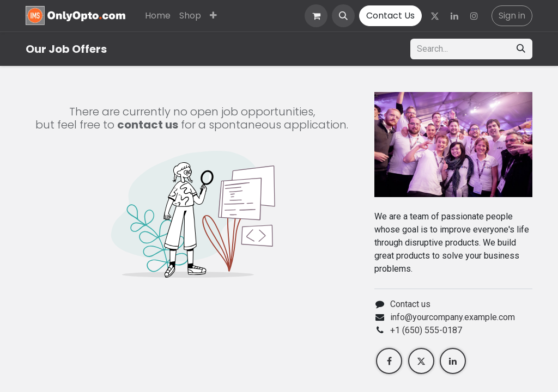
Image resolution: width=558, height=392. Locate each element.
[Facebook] (389, 361)
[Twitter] (435, 16)
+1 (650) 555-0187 (426, 330)
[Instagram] (474, 16)
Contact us (410, 304)
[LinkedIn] (454, 16)
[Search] (521, 49)
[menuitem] (158, 16)
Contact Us (390, 16)
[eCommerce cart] (316, 16)
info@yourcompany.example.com (453, 317)
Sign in (512, 16)
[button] (343, 16)
